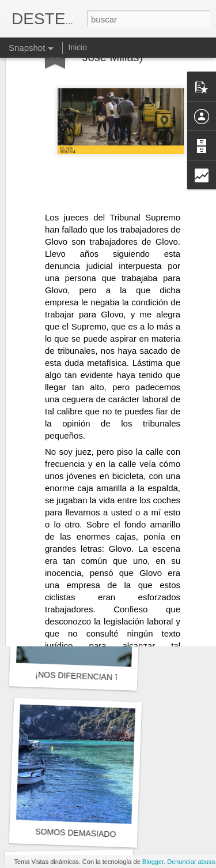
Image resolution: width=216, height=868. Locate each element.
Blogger (153, 862)
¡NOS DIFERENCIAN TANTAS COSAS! (107, 677)
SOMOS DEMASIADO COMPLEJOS (102, 834)
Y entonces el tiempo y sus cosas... (102, 512)
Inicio (77, 47)
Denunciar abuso (191, 862)
